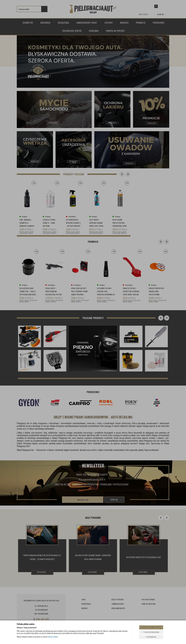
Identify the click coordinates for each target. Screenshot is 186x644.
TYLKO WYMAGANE (151, 632)
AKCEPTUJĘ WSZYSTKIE (151, 627)
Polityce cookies (53, 637)
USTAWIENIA (151, 637)
